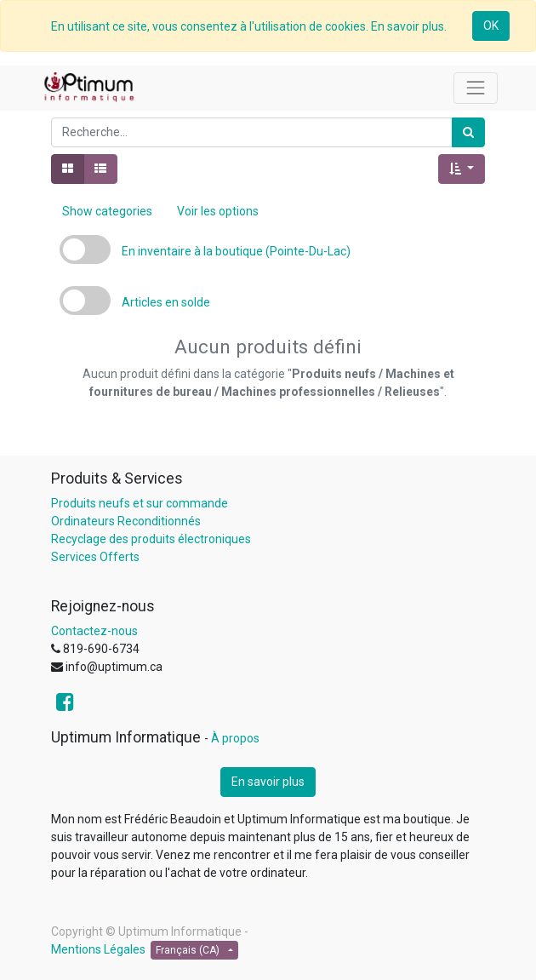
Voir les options (218, 211)
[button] (462, 169)
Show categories (107, 211)
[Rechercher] (468, 132)
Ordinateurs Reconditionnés (126, 521)
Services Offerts (95, 557)
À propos (235, 738)
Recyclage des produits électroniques (151, 539)
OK (491, 26)
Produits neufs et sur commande (140, 503)
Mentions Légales (98, 949)
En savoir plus (268, 782)
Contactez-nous (94, 631)
